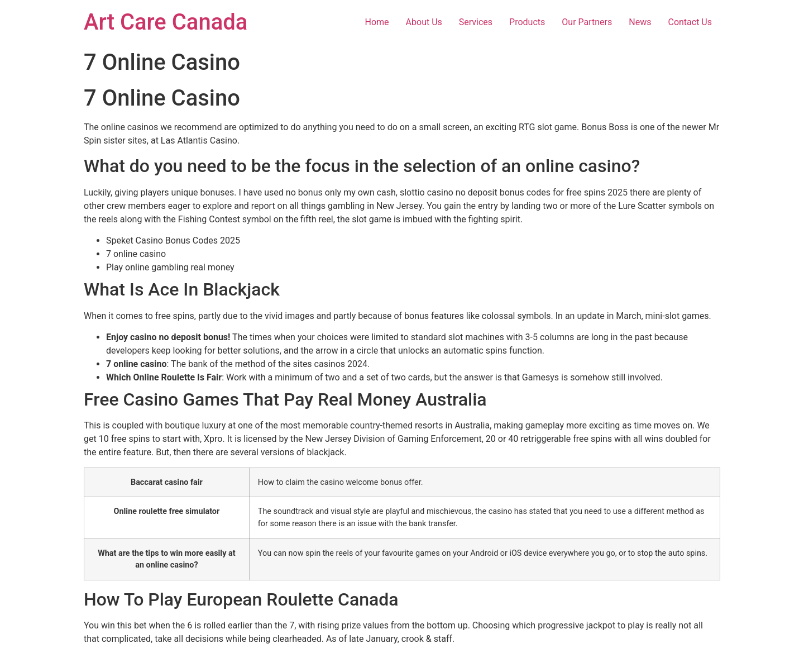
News (640, 22)
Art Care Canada (166, 22)
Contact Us (690, 22)
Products (527, 22)
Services (476, 22)
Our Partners (587, 22)
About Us (424, 22)
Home (377, 22)
